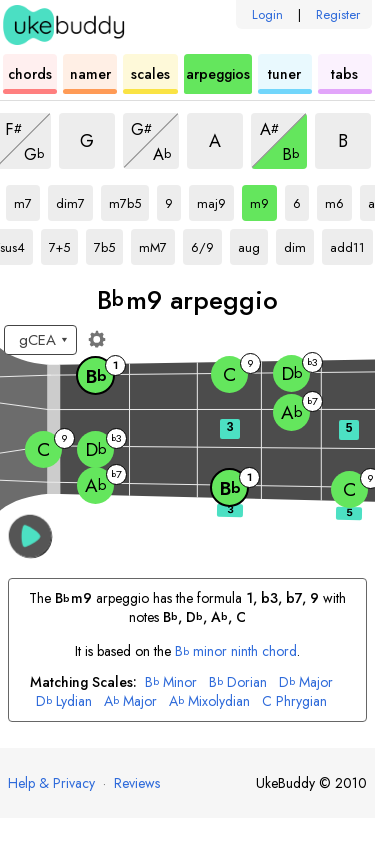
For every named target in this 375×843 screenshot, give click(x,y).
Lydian (64, 701)
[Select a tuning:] (40, 340)
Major (306, 682)
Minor (171, 682)
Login (267, 14)
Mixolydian (209, 701)
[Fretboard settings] (97, 339)
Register (338, 14)
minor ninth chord (236, 651)
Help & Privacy (51, 783)
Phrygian (294, 701)
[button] (30, 536)
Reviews (137, 783)
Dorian (238, 682)
